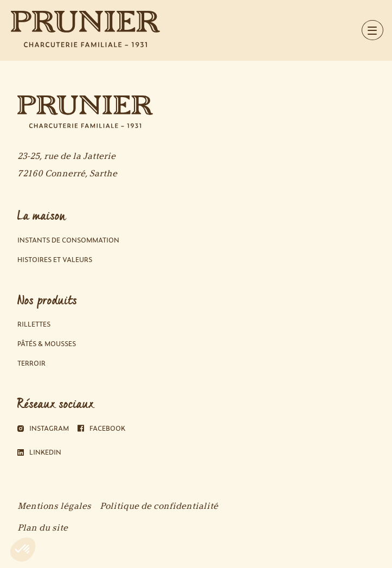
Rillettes (34, 324)
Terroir (31, 363)
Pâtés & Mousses (47, 344)
